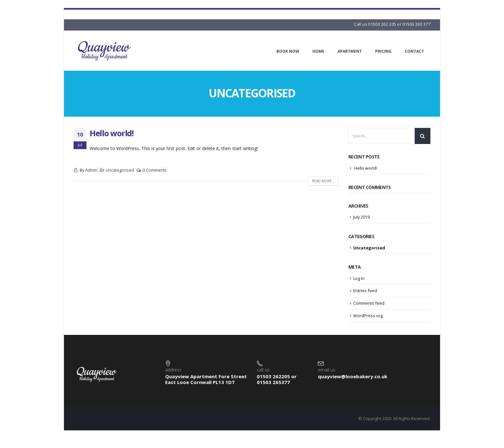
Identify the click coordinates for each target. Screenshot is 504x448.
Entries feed (365, 291)
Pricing (383, 51)
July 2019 (362, 217)
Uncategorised (120, 170)
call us (263, 370)
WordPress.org (368, 315)
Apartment (350, 51)
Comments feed (369, 303)
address (173, 370)
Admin (91, 170)
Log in (359, 278)
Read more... (323, 181)
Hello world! (112, 133)
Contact (414, 51)
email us (327, 370)
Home (318, 51)
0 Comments (155, 170)
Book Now (288, 51)
